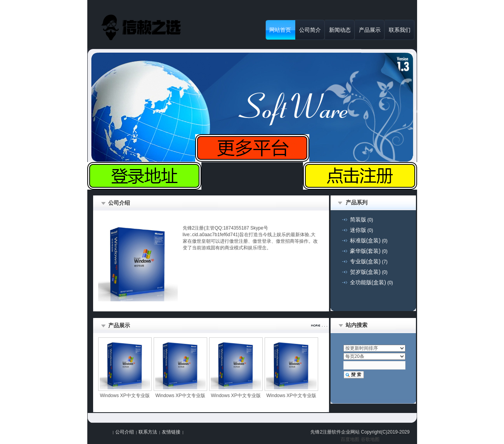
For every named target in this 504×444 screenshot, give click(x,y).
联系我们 (400, 30)
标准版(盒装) (365, 240)
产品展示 (370, 30)
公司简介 (310, 30)
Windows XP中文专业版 (125, 396)
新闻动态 (340, 30)
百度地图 (350, 439)
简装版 (358, 219)
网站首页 (280, 30)
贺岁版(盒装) (365, 272)
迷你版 (358, 230)
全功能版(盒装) (368, 282)
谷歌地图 (370, 439)
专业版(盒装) (365, 261)
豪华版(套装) (365, 251)
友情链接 (171, 432)
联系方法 (148, 432)
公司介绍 (125, 432)
